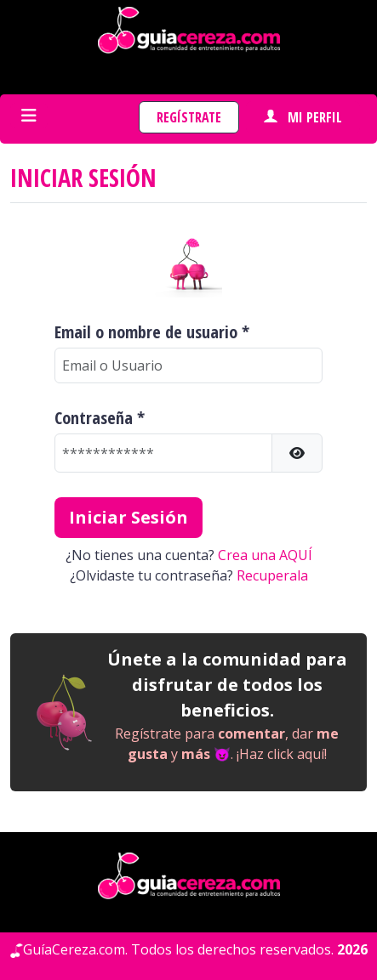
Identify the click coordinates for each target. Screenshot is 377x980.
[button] (297, 453)
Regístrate (189, 117)
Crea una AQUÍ (265, 555)
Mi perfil (303, 117)
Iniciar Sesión (129, 517)
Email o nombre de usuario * (152, 332)
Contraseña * (100, 418)
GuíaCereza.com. (75, 949)
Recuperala (272, 575)
